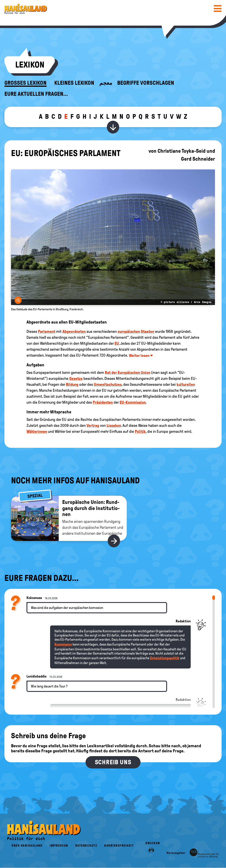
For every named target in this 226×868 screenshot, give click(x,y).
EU (117, 343)
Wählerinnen (37, 431)
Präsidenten (103, 402)
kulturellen (186, 384)
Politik (140, 431)
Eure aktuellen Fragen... (36, 94)
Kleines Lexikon (74, 83)
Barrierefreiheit (119, 846)
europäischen (129, 331)
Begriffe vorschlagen (146, 83)
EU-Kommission (133, 402)
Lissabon (114, 426)
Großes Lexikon (25, 83)
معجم (106, 83)
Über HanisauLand (27, 846)
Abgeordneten (74, 331)
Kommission (63, 644)
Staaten (147, 331)
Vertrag (93, 426)
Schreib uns (113, 762)
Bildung (72, 384)
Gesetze (76, 378)
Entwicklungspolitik (165, 658)
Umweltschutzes (108, 384)
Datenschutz (86, 846)
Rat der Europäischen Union (128, 373)
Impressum (59, 846)
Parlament (47, 331)
